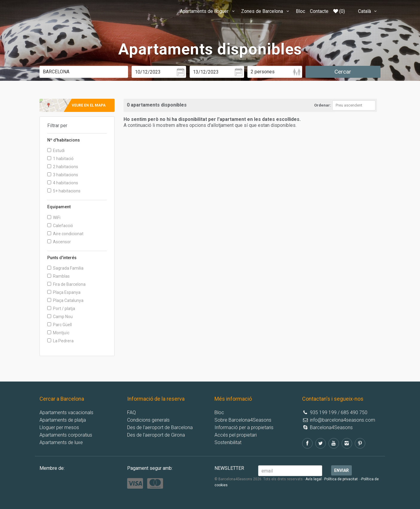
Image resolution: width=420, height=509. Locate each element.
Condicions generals (148, 420)
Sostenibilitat (228, 442)
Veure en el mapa (89, 105)
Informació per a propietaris (244, 427)
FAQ (131, 412)
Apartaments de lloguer (208, 11)
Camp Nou (60, 317)
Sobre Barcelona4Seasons (243, 420)
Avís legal (314, 479)
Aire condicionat (65, 234)
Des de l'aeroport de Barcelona (160, 427)
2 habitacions (63, 167)
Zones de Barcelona (266, 11)
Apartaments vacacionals (66, 412)
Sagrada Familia (65, 268)
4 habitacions (63, 183)
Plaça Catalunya (65, 300)
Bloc (300, 11)
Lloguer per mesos (59, 427)
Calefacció (60, 226)
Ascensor (59, 242)
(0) (339, 11)
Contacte (319, 11)
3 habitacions (63, 175)
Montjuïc (58, 333)
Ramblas (58, 276)
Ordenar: (323, 105)
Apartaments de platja (63, 420)
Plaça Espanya (64, 292)
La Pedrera (60, 341)
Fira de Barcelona (66, 284)
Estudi (56, 151)
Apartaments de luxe (61, 442)
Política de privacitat (341, 479)
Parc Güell (60, 325)
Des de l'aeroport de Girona (156, 435)
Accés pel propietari (236, 435)
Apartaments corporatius (66, 435)
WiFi (54, 218)
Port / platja (61, 309)
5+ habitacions (64, 191)
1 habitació (60, 159)
